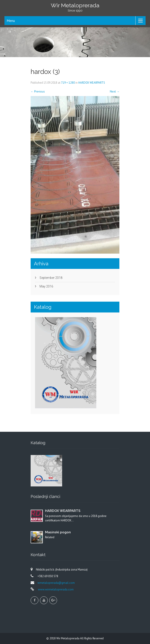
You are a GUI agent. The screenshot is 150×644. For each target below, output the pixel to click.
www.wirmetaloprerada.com (55, 589)
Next (115, 92)
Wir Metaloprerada (68, 638)
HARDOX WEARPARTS (92, 83)
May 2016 (46, 286)
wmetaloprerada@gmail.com (56, 583)
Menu (11, 21)
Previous (38, 92)
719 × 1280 (68, 83)
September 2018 (51, 278)
